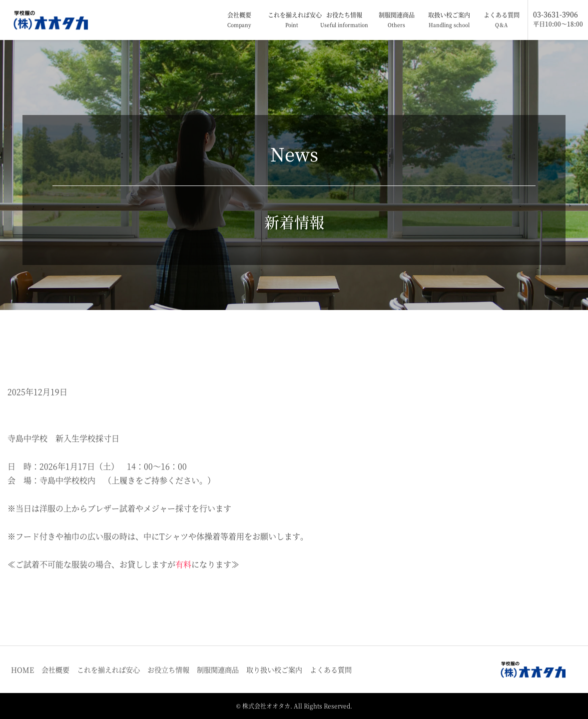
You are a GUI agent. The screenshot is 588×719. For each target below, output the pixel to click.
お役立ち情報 (168, 669)
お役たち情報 (344, 20)
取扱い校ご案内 (449, 20)
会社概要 (239, 20)
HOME (22, 669)
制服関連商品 (396, 20)
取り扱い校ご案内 (274, 669)
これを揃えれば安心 (293, 20)
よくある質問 (501, 20)
